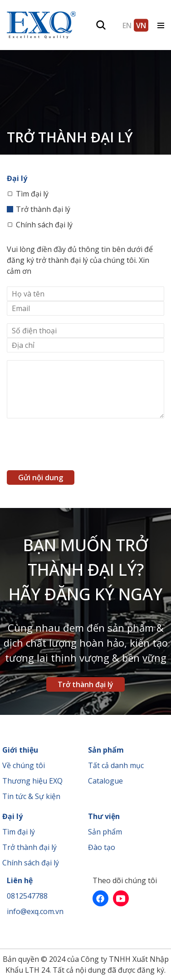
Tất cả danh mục (116, 765)
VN (141, 25)
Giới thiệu (20, 750)
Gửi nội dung (41, 477)
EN (127, 25)
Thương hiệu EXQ (32, 781)
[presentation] (76, 447)
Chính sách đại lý (44, 225)
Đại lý (12, 816)
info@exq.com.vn (35, 911)
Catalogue (105, 781)
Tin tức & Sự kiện (31, 796)
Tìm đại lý (32, 194)
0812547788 (27, 896)
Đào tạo (102, 847)
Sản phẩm (106, 750)
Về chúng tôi (24, 765)
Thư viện (104, 816)
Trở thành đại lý (43, 209)
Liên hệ (20, 880)
